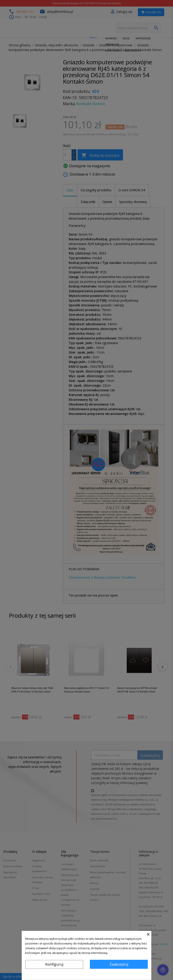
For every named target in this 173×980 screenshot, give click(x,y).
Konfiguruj (54, 964)
